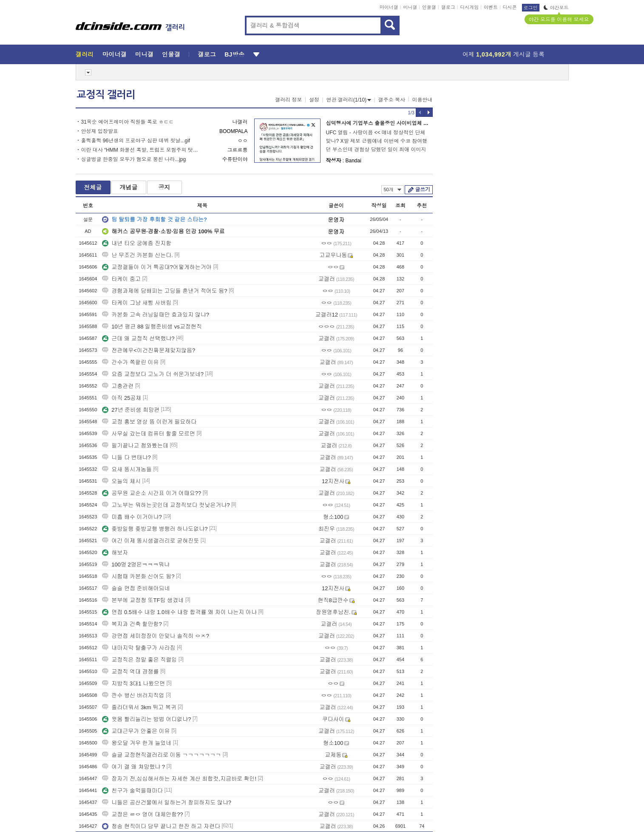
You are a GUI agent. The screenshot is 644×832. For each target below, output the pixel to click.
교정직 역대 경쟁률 (130, 672)
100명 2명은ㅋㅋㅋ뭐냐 (136, 565)
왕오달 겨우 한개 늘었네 (137, 743)
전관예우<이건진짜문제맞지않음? (149, 350)
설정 (314, 100)
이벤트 (491, 7)
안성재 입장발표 (100, 131)
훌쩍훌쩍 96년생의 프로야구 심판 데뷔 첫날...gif (136, 141)
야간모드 (556, 8)
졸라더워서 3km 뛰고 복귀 (139, 707)
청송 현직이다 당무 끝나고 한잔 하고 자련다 (161, 826)
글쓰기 (423, 190)
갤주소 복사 (392, 100)
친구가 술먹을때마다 (132, 791)
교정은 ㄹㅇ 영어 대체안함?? (142, 814)
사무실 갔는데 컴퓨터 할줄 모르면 (148, 434)
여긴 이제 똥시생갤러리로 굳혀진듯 (150, 541)
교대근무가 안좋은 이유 (136, 731)
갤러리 (85, 54)
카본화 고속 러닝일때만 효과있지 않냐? (156, 315)
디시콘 (510, 7)
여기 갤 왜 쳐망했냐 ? (133, 767)
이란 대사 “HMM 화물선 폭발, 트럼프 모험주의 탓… (140, 150)
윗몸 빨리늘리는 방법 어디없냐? (146, 719)
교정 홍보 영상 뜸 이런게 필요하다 (149, 422)
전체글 (93, 187)
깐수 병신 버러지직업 (133, 695)
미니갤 (410, 7)
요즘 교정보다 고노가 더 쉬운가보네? (153, 374)
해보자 (115, 553)
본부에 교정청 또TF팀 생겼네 (143, 600)
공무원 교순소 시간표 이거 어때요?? (152, 493)
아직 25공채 (122, 398)
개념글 (129, 187)
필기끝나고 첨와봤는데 (135, 446)
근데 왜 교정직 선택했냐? (138, 338)
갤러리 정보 (288, 100)
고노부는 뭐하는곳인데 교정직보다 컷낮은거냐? (166, 505)
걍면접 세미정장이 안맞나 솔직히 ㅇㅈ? (156, 636)
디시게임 (469, 7)
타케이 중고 (121, 279)
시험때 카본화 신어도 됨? (138, 576)
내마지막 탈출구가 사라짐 (139, 648)
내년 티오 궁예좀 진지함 (137, 243)
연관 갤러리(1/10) (349, 100)
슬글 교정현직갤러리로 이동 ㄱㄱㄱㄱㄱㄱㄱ (162, 755)
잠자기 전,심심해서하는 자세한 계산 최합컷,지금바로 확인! (179, 779)
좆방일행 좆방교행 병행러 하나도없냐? (155, 529)
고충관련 (118, 386)
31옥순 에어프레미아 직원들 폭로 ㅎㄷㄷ (128, 122)
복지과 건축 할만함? (132, 624)
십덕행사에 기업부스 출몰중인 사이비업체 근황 (380, 123)
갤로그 (448, 7)
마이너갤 (389, 7)
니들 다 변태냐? (126, 457)
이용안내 (423, 100)
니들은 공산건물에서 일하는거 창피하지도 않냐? (167, 802)
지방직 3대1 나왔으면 (133, 683)
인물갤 (429, 7)
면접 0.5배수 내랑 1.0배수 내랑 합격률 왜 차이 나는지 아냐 (179, 612)
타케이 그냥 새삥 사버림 (137, 303)
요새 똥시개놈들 (127, 469)
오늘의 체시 (121, 481)
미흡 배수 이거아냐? (132, 517)
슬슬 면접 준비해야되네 (136, 588)
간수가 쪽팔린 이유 (130, 362)
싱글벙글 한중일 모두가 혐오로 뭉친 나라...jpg (134, 159)
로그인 (531, 8)
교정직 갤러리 (106, 95)
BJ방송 (234, 54)
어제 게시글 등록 (504, 54)
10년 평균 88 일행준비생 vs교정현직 (152, 327)
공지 (165, 187)
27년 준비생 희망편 (131, 410)
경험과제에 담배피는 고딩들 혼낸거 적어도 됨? (165, 291)
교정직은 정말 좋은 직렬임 (139, 660)
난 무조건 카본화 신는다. (137, 255)
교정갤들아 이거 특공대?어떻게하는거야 (157, 267)
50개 (393, 190)
